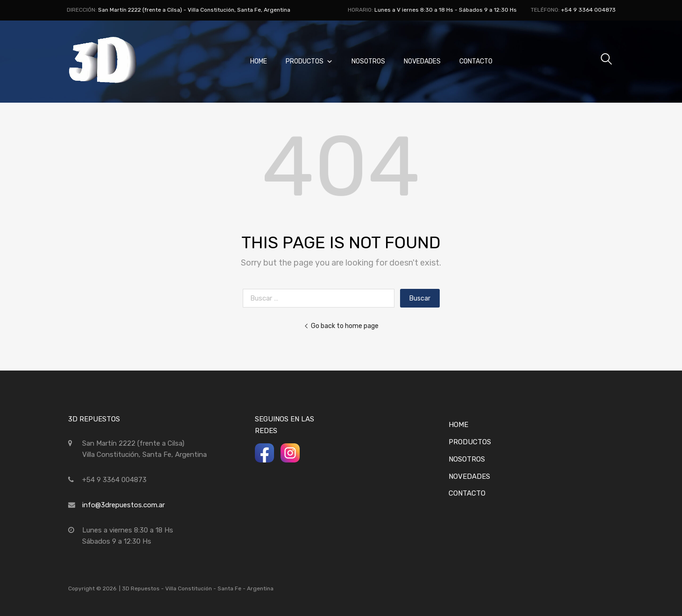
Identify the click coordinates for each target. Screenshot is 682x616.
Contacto (476, 61)
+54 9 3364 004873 (588, 10)
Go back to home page (341, 326)
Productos (309, 61)
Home (259, 61)
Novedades (422, 61)
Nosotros (368, 61)
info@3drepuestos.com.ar (123, 505)
